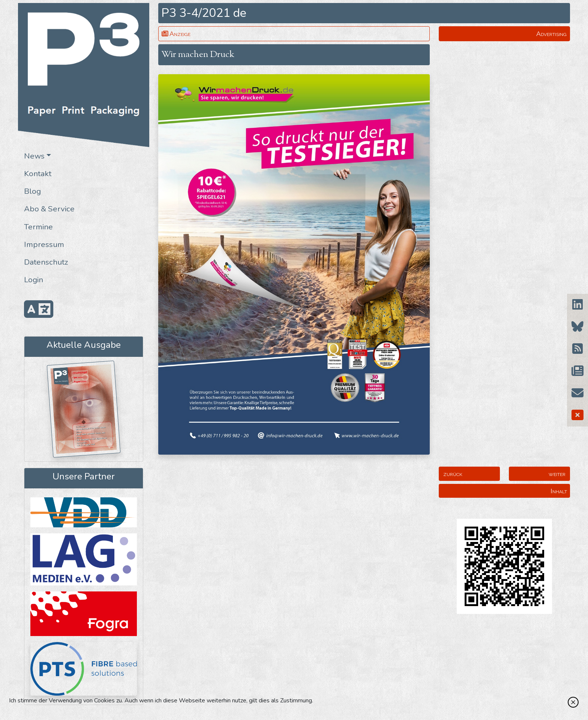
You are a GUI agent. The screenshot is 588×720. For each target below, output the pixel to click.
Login (34, 280)
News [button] (34, 156)
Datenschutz (46, 262)
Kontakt (38, 174)
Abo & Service (49, 209)
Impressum (44, 244)
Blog (32, 191)
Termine (38, 227)
